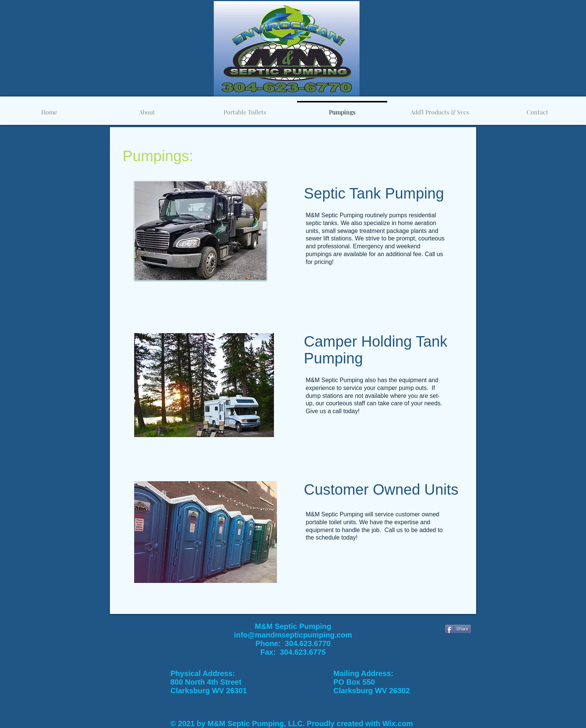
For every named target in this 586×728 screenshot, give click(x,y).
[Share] (458, 629)
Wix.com (398, 724)
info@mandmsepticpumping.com (293, 635)
